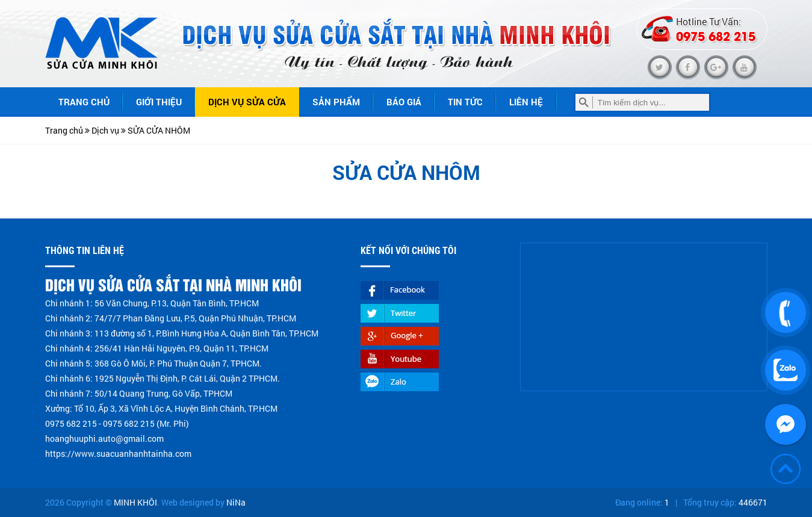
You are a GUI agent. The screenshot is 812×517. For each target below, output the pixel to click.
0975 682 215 (716, 36)
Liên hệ (526, 102)
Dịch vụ (105, 130)
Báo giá (404, 102)
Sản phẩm (336, 102)
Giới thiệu (159, 102)
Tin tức (465, 102)
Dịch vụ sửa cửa (247, 102)
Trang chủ (84, 102)
